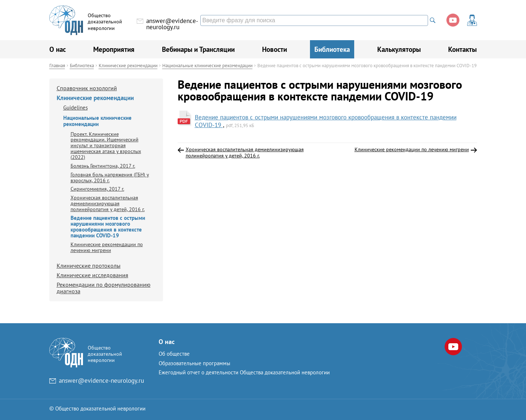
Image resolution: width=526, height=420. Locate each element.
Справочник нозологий (87, 88)
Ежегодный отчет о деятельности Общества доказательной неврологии (244, 372)
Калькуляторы (399, 49)
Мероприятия (114, 49)
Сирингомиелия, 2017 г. (97, 189)
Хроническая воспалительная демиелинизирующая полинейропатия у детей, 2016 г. (108, 203)
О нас (58, 49)
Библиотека (332, 49)
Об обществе (174, 354)
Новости (275, 49)
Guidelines (75, 108)
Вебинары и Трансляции (198, 49)
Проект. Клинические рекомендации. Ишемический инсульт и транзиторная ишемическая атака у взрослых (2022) (106, 145)
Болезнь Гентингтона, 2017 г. (103, 166)
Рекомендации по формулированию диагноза (104, 288)
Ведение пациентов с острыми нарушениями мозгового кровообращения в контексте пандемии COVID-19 (326, 121)
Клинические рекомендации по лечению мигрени (107, 247)
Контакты (462, 49)
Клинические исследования (92, 275)
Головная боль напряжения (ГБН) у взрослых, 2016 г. (110, 177)
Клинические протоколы (89, 266)
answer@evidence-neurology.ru (172, 24)
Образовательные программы (194, 363)
